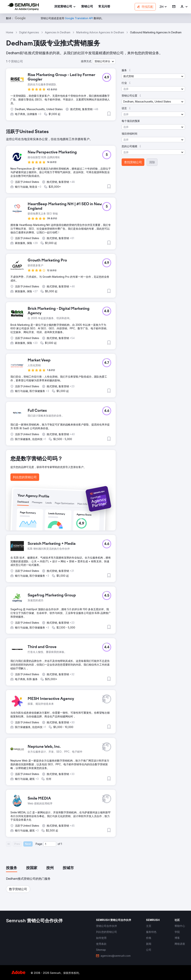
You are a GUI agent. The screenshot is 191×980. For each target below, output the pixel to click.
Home (10, 32)
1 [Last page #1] (61, 844)
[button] (163, 7)
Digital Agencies (29, 32)
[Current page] (50, 844)
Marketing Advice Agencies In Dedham (100, 32)
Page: (39, 844)
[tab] (12, 868)
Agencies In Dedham (58, 32)
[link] (87, 7)
